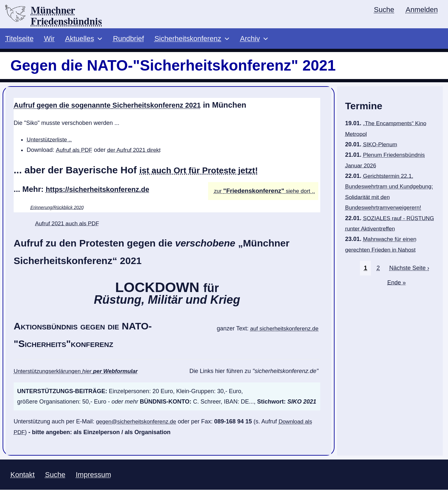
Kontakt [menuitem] (23, 477)
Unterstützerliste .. (50, 142)
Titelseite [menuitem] (19, 41)
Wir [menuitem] (49, 41)
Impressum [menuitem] (93, 477)
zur (219, 193)
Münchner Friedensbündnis (71, 17)
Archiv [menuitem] (250, 41)
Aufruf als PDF (75, 152)
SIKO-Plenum (381, 147)
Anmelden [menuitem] (422, 10)
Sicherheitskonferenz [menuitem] (188, 41)
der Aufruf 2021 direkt (137, 152)
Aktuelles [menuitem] (79, 41)
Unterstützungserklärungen (79, 374)
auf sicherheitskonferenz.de (283, 331)
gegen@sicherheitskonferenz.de (138, 424)
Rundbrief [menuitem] (128, 41)
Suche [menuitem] (383, 10)
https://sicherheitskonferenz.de (104, 191)
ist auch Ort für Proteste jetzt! (208, 172)
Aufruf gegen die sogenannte (118, 107)
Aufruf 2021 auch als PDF (69, 226)
